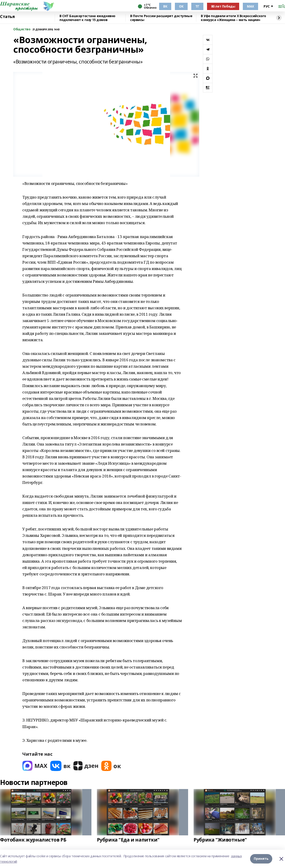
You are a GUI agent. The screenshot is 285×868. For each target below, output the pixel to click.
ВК (165, 6)
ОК (181, 6)
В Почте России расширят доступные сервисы (161, 18)
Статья (7, 17)
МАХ (250, 6)
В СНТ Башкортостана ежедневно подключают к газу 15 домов (87, 18)
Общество (22, 29)
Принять (261, 859)
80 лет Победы (223, 6)
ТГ (197, 6)
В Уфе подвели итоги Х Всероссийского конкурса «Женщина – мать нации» (233, 18)
